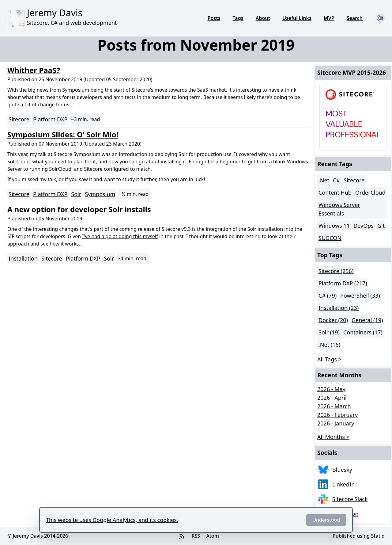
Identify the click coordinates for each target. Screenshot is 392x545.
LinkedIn (343, 484)
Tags (238, 18)
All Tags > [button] (329, 359)
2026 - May (331, 389)
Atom (213, 536)
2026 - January (336, 423)
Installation (23, 258)
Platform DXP (50, 119)
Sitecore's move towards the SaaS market (179, 90)
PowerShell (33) (360, 295)
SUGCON (330, 238)
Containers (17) (363, 332)
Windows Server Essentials (339, 209)
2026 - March (334, 406)
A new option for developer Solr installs (79, 209)
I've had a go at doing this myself (120, 236)
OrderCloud (370, 192)
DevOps (364, 226)
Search (355, 18)
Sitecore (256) (336, 271)
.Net (324, 180)
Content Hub (335, 192)
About (263, 18)
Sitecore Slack (350, 499)
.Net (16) (329, 345)
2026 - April (332, 398)
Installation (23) (339, 308)
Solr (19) (329, 332)
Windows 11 (334, 226)
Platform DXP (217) (343, 283)
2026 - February (337, 415)
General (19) (367, 320)
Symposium (100, 194)
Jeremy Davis (28, 536)
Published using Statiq (359, 536)
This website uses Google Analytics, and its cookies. (112, 520)
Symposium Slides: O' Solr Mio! (63, 134)
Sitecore (19, 119)
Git (381, 226)
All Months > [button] (333, 437)
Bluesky (342, 470)
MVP (329, 18)
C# (336, 180)
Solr (76, 194)
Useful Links (297, 18)
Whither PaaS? (34, 70)
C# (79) (328, 295)
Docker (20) (333, 320)
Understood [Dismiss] (326, 520)
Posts (214, 18)
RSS (196, 536)
